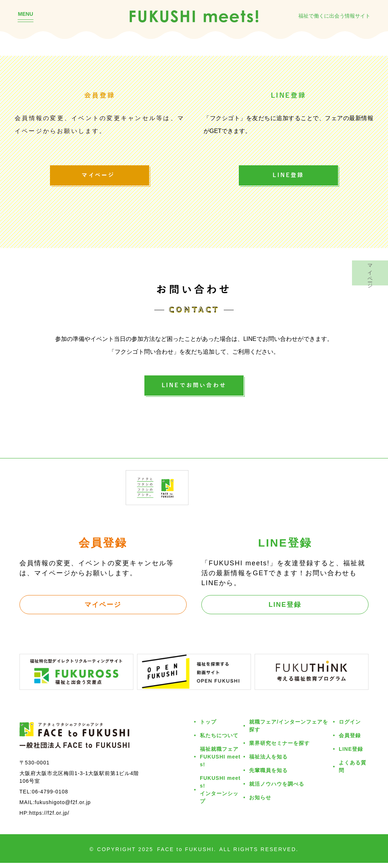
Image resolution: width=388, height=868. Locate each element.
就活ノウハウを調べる (277, 789)
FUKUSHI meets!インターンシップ (220, 795)
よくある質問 (353, 772)
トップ (208, 727)
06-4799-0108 (50, 797)
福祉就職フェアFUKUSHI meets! (220, 762)
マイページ (99, 177)
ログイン (350, 727)
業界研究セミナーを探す (279, 748)
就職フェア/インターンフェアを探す (289, 731)
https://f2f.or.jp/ (49, 818)
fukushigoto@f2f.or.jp (63, 807)
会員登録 (350, 741)
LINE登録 (288, 177)
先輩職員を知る (268, 776)
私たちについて (219, 741)
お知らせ (260, 803)
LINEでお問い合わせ (194, 389)
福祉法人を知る (268, 762)
